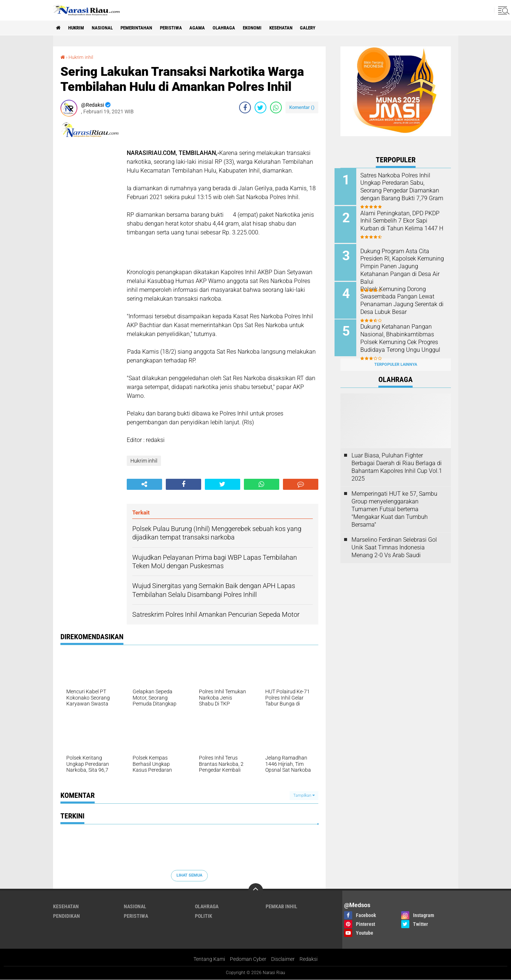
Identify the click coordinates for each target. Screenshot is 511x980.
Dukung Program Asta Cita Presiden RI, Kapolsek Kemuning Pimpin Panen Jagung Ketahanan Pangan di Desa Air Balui (405, 265)
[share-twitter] (260, 107)
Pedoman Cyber (248, 959)
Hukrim (79, 28)
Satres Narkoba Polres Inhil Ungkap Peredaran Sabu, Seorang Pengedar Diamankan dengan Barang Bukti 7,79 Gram (406, 191)
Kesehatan (301, 28)
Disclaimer (283, 959)
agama (211, 28)
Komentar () (302, 107)
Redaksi (309, 959)
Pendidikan (66, 916)
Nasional (107, 28)
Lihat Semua (189, 875)
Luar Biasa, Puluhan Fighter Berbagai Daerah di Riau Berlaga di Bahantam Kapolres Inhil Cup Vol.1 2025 (397, 462)
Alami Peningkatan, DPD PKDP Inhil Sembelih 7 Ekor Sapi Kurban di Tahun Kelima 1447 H (406, 224)
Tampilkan (304, 795)
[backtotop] (256, 891)
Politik (204, 916)
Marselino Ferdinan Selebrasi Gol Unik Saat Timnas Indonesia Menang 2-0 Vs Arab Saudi (394, 543)
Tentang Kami (209, 959)
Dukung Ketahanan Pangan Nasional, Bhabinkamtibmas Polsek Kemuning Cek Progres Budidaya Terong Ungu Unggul (405, 339)
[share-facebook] (245, 107)
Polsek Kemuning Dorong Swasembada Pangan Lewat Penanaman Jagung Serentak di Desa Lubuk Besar (405, 298)
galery (331, 28)
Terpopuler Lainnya (396, 360)
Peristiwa (183, 28)
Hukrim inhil (82, 57)
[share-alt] (144, 484)
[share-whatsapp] (276, 107)
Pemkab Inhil (281, 906)
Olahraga (239, 28)
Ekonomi (270, 28)
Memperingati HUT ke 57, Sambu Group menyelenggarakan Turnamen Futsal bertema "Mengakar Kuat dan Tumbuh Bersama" (394, 505)
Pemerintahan (145, 28)
